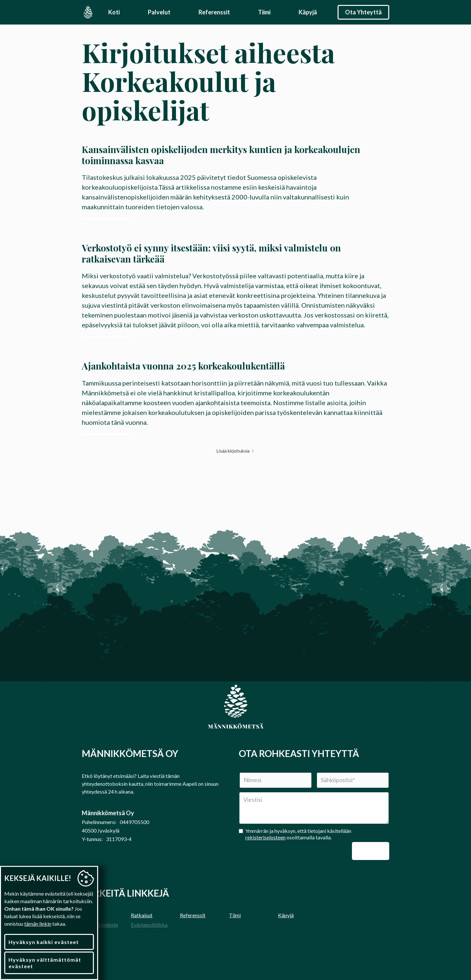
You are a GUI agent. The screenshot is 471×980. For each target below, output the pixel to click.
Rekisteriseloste (100, 925)
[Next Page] (236, 451)
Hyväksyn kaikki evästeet (44, 942)
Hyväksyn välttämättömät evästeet (45, 963)
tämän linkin (38, 924)
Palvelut (159, 12)
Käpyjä (308, 12)
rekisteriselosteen (265, 837)
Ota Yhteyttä (363, 12)
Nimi (237, 772)
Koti (114, 12)
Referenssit (214, 12)
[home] (88, 12)
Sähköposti (314, 772)
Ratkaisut (142, 915)
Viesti (239, 792)
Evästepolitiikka (149, 925)
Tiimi (264, 12)
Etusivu (90, 915)
